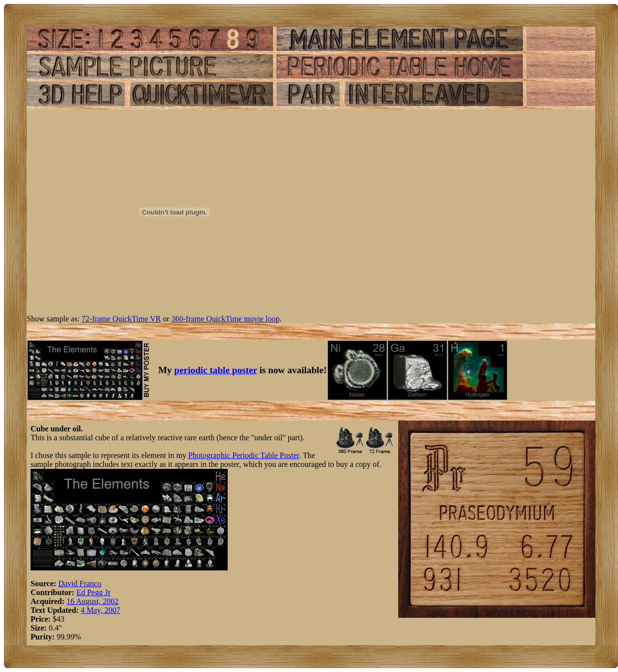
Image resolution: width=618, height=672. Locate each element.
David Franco (80, 584)
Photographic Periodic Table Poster (244, 455)
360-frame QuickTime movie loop (225, 319)
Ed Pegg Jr (93, 592)
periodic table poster (216, 370)
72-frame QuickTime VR (121, 319)
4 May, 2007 (101, 610)
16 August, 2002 (92, 601)
